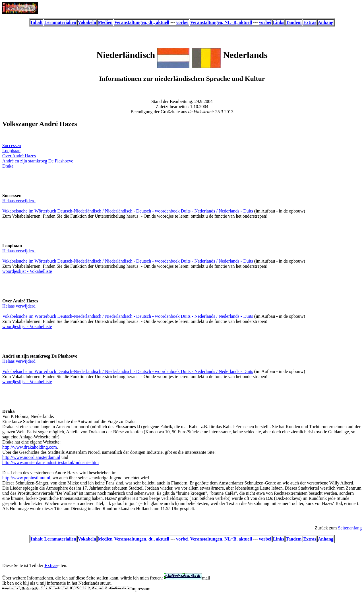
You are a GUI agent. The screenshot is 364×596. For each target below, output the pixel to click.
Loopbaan (11, 151)
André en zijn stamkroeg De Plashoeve (38, 161)
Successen (12, 146)
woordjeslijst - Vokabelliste (27, 271)
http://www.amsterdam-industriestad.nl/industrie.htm (50, 462)
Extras (51, 565)
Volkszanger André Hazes (40, 124)
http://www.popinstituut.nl (26, 478)
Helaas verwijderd (19, 201)
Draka (8, 166)
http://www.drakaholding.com (30, 447)
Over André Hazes (19, 156)
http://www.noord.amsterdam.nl (31, 457)
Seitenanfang (350, 528)
